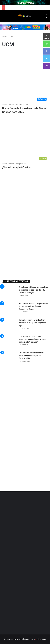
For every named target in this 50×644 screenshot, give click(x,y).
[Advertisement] (25, 399)
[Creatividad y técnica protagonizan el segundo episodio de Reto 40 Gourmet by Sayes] (9, 293)
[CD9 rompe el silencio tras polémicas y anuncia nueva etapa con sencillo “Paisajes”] (9, 342)
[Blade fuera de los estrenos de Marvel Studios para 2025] (25, 79)
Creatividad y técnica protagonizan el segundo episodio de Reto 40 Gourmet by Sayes (33, 290)
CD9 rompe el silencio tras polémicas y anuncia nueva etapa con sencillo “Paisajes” (33, 339)
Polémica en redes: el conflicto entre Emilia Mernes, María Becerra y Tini (32, 356)
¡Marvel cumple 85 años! (17, 167)
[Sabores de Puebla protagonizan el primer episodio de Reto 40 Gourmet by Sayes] (9, 309)
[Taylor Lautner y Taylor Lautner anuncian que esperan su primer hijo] (9, 326)
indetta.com (41, 639)
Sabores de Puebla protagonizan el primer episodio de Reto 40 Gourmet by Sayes (33, 306)
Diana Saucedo (8, 105)
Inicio (5, 37)
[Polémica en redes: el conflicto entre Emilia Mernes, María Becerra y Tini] (9, 359)
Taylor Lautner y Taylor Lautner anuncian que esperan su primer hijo (32, 323)
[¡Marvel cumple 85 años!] (25, 138)
